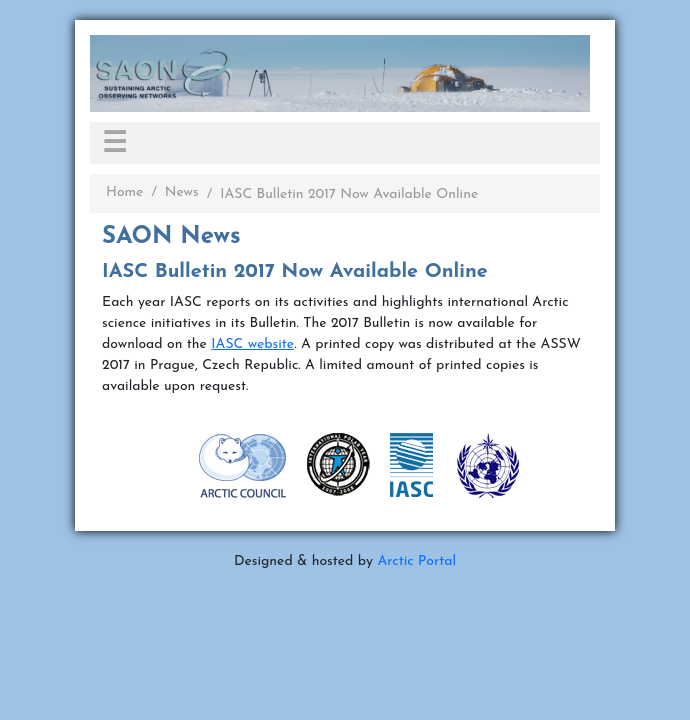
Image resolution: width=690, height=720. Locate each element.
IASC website (252, 344)
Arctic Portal (416, 561)
